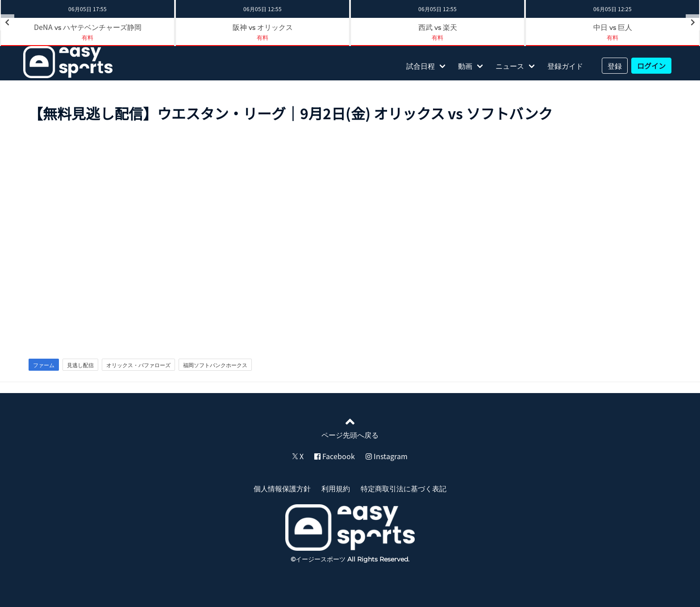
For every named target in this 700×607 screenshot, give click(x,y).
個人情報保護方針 (282, 488)
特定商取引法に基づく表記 (404, 488)
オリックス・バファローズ (138, 365)
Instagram (387, 456)
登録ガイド (565, 66)
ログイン (651, 66)
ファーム (44, 365)
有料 (87, 37)
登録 (615, 66)
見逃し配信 (80, 365)
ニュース (510, 66)
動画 (465, 66)
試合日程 (421, 66)
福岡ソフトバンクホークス (215, 365)
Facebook (335, 456)
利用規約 (336, 488)
